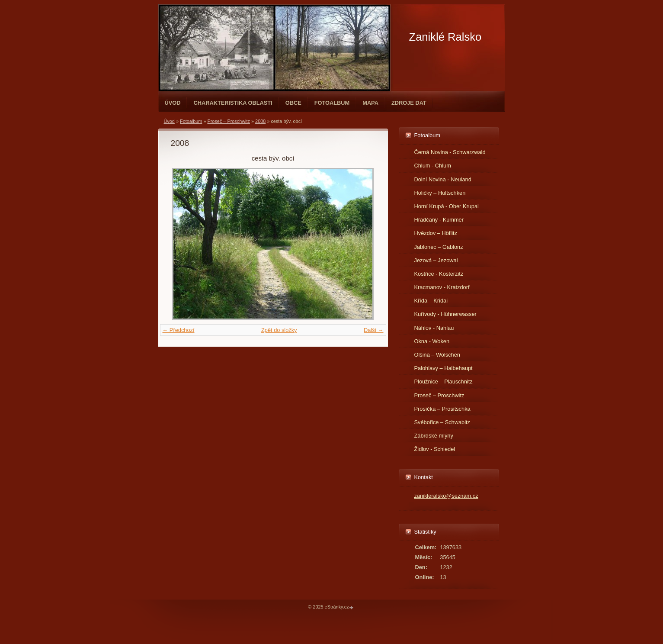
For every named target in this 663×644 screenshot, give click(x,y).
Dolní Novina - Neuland (443, 179)
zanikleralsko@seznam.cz (446, 496)
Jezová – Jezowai (436, 260)
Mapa (370, 103)
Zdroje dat (409, 103)
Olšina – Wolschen (437, 355)
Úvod (173, 103)
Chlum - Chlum (433, 166)
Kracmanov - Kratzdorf (442, 287)
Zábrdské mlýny (434, 436)
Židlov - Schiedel (435, 449)
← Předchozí (179, 330)
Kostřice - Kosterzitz (439, 274)
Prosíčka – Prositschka (442, 409)
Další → (374, 330)
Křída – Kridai (431, 301)
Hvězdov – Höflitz (436, 233)
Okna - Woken (432, 341)
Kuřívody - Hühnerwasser (445, 314)
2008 (260, 121)
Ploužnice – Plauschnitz (444, 382)
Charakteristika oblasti (233, 103)
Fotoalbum (332, 103)
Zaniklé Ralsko (445, 37)
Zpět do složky (279, 330)
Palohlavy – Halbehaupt (444, 368)
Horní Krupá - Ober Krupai (447, 206)
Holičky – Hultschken (440, 193)
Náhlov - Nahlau (434, 328)
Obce (293, 103)
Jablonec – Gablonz (439, 247)
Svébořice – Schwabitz (442, 422)
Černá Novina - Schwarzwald (450, 152)
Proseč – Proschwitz (229, 121)
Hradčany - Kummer (439, 220)
